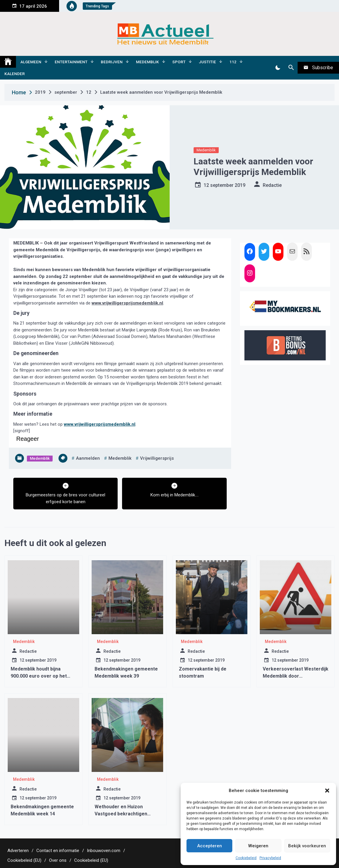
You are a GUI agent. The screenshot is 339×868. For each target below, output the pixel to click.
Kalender (15, 74)
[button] (327, 791)
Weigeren (258, 846)
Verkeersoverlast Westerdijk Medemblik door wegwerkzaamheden (296, 676)
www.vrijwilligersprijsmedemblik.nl (127, 303)
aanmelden (88, 458)
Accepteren (210, 846)
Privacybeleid (270, 858)
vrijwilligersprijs (157, 458)
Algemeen (31, 62)
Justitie (207, 62)
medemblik (120, 458)
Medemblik (147, 62)
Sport (179, 62)
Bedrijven (112, 62)
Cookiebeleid (246, 858)
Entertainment (71, 62)
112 (233, 62)
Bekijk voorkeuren (307, 846)
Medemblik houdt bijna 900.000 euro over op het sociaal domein (39, 676)
